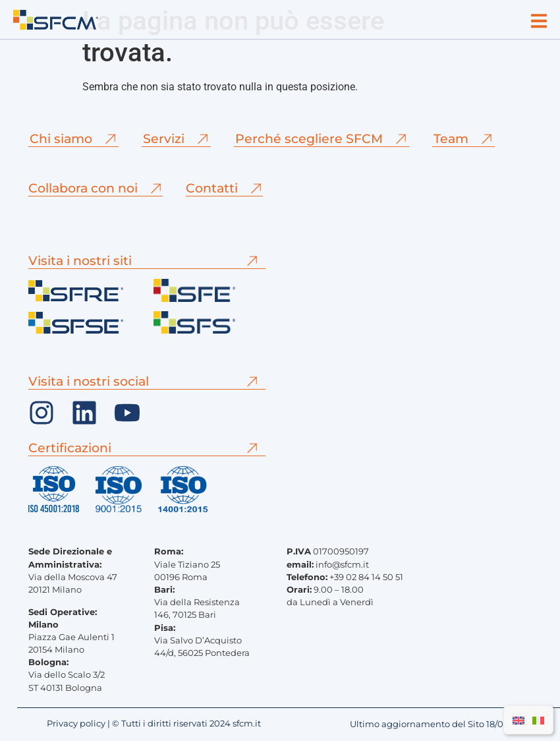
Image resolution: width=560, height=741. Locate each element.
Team (451, 138)
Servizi (164, 138)
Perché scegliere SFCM (309, 138)
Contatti (212, 188)
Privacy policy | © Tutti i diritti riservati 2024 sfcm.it (154, 724)
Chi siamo (61, 138)
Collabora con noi (83, 188)
